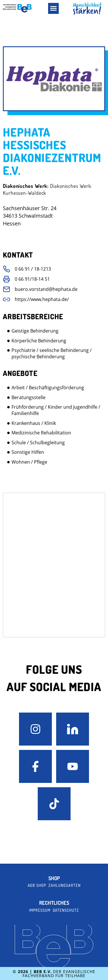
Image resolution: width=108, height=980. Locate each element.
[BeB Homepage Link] (87, 9)
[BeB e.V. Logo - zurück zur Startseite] (17, 8)
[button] (54, 8)
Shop (54, 878)
